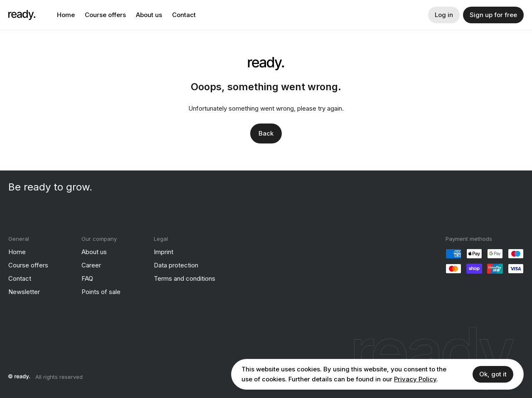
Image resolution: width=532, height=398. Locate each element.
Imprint (164, 251)
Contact (184, 15)
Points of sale (101, 291)
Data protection (176, 265)
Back (266, 133)
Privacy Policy (415, 379)
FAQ (87, 278)
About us (149, 15)
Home (66, 15)
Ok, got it (493, 374)
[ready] (22, 15)
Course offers (105, 15)
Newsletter (24, 291)
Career (91, 265)
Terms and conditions (185, 278)
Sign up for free (493, 15)
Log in (444, 15)
